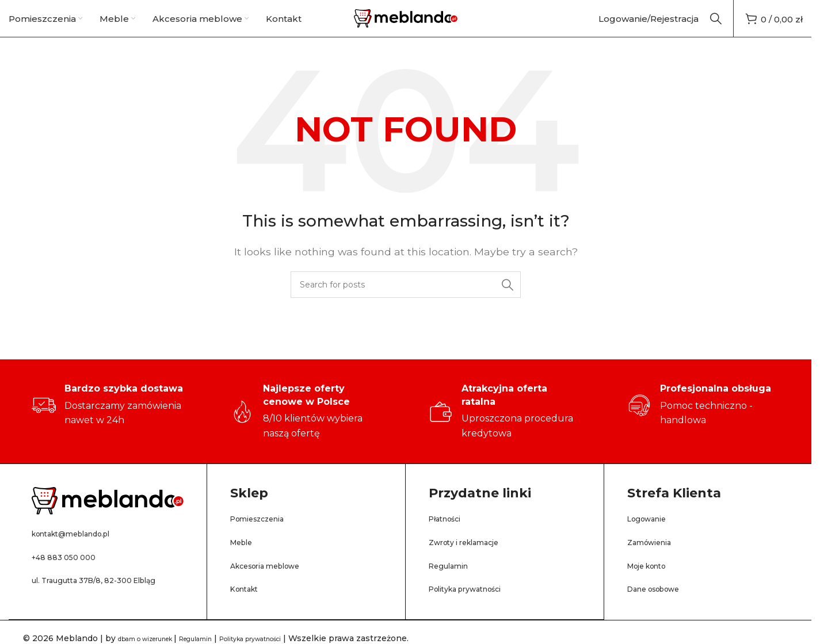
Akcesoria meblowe (277, 580)
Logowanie (653, 533)
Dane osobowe (663, 603)
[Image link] (108, 515)
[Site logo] (406, 25)
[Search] (716, 26)
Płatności (450, 533)
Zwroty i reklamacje (474, 557)
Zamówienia (656, 557)
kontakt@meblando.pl (85, 548)
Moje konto (654, 580)
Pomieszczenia (266, 533)
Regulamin (454, 580)
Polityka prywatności (477, 603)
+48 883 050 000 (72, 571)
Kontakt (249, 603)
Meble (245, 557)
